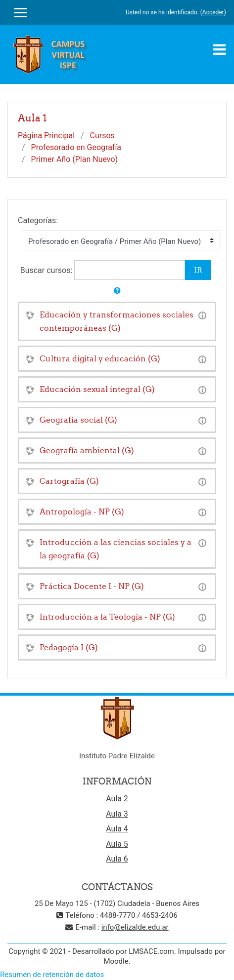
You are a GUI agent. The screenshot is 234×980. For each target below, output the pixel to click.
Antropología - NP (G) (82, 511)
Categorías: (38, 220)
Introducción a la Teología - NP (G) (107, 617)
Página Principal (46, 136)
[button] (117, 291)
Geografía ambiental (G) (87, 450)
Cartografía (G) (69, 481)
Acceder (213, 12)
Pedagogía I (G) (69, 647)
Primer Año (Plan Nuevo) (75, 159)
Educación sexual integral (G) (97, 389)
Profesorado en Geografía (76, 147)
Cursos (102, 136)
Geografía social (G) (78, 420)
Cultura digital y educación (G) (100, 358)
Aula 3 (117, 814)
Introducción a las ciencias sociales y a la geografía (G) (116, 549)
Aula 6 (117, 859)
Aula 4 (117, 829)
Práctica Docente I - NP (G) (92, 586)
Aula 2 (117, 799)
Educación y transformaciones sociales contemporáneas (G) (117, 321)
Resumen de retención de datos (52, 975)
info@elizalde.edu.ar (135, 927)
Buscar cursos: (47, 270)
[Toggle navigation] (220, 49)
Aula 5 (117, 844)
